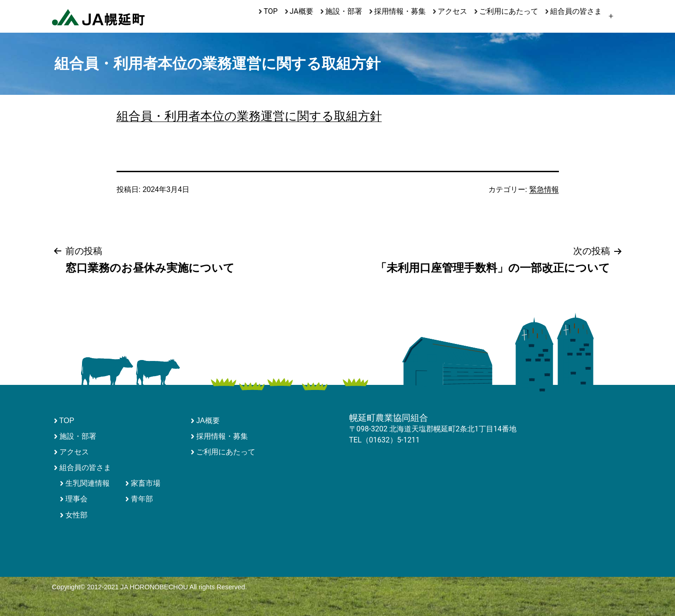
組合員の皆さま (576, 11)
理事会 (76, 499)
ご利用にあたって (509, 11)
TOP (270, 11)
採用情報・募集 (400, 11)
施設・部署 (344, 11)
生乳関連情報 (88, 483)
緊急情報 (544, 189)
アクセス (452, 11)
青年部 (142, 499)
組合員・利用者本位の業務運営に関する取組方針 (249, 116)
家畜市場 (146, 483)
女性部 (76, 515)
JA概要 (302, 11)
